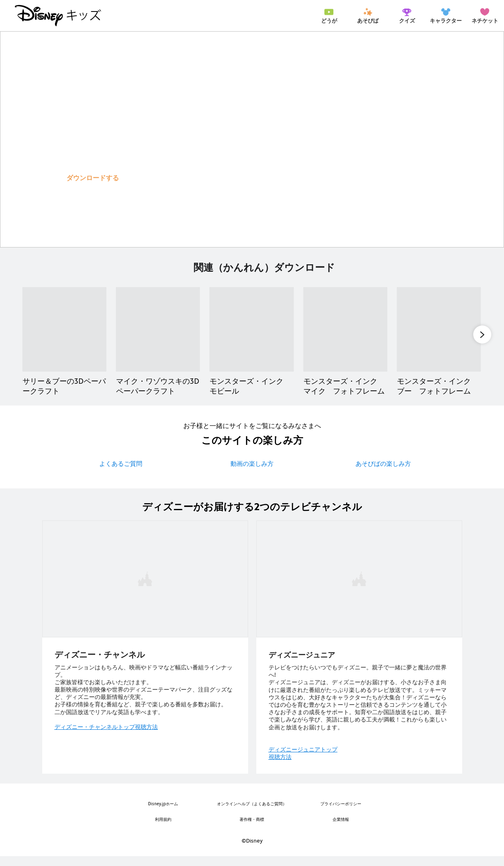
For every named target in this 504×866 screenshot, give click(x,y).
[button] (93, 178)
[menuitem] (329, 16)
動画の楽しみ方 (252, 473)
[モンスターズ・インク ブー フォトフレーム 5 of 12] (439, 338)
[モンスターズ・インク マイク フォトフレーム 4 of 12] (345, 338)
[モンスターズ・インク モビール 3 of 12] (251, 338)
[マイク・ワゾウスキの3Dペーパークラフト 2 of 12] (158, 338)
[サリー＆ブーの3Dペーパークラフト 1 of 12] (64, 338)
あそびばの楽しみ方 (383, 473)
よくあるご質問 (121, 473)
